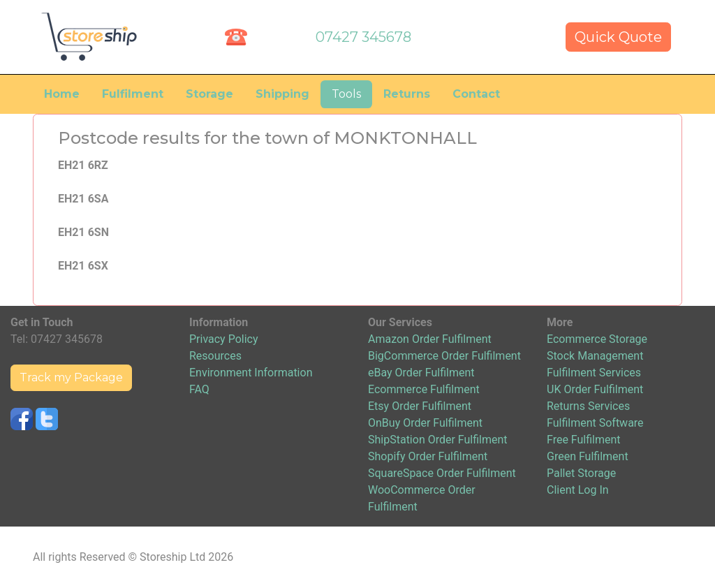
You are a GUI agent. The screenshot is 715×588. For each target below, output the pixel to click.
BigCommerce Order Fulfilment (444, 356)
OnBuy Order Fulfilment (425, 423)
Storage (209, 94)
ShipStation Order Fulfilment (438, 440)
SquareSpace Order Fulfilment (442, 473)
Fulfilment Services (594, 373)
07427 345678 (363, 37)
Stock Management (595, 356)
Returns (407, 94)
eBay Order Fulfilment (421, 373)
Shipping (282, 94)
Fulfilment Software (595, 423)
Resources (215, 356)
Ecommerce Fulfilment (424, 389)
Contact (476, 94)
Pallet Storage (581, 473)
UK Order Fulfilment (595, 389)
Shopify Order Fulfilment (428, 456)
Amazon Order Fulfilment (430, 339)
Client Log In (578, 490)
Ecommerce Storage (597, 339)
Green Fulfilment (588, 456)
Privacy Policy (224, 339)
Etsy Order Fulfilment (420, 406)
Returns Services (588, 406)
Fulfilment (133, 94)
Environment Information (251, 373)
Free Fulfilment (584, 440)
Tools (346, 94)
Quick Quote (618, 37)
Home (62, 94)
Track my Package (71, 377)
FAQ (199, 389)
